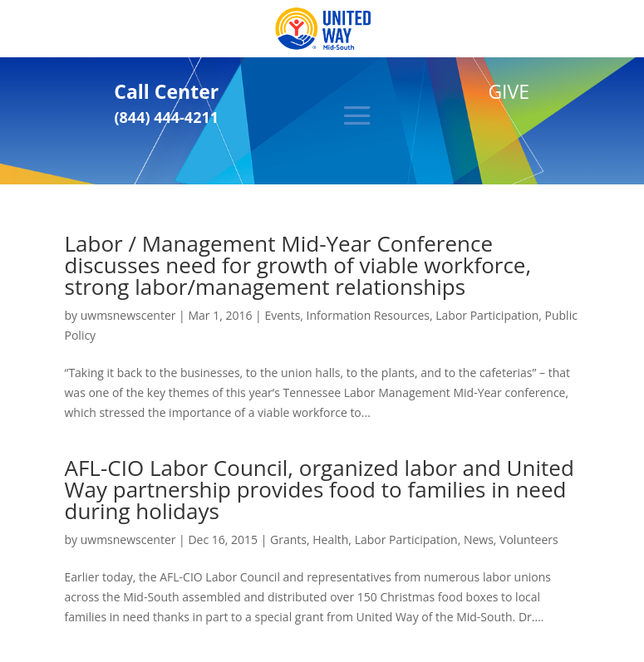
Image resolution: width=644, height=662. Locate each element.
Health (330, 539)
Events (282, 315)
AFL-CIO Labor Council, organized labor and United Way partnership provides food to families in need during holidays (320, 489)
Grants (288, 539)
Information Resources (368, 315)
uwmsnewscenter (128, 315)
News (479, 539)
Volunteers (529, 539)
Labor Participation (487, 315)
